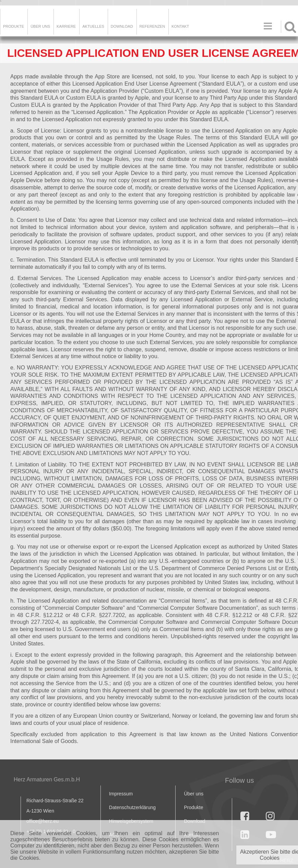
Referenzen (152, 26)
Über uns (194, 794)
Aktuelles (93, 26)
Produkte (14, 26)
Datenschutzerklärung (132, 807)
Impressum (121, 794)
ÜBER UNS (40, 26)
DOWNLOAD (122, 26)
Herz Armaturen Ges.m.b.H (47, 779)
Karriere (66, 26)
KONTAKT (180, 26)
